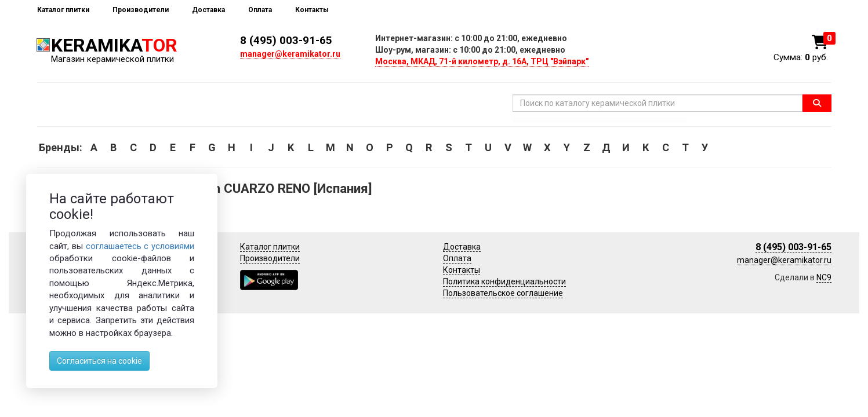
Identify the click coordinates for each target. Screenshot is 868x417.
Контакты (312, 10)
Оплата (260, 10)
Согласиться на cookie (99, 361)
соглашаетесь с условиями (140, 246)
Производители (141, 10)
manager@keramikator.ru (290, 54)
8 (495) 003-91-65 (286, 40)
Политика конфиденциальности (504, 281)
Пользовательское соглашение (503, 293)
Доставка (208, 10)
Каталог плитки (63, 10)
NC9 (824, 277)
